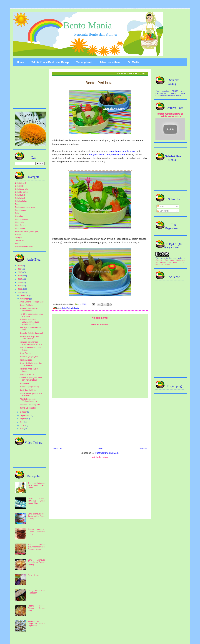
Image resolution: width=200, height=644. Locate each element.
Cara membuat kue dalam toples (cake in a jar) (36, 516)
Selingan (19, 237)
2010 (20, 292)
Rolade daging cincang (29, 387)
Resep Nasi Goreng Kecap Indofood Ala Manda (36, 485)
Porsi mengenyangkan (29, 357)
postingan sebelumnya (123, 151)
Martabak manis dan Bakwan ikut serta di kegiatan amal (29, 322)
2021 (20, 266)
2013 (20, 282)
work (163, 258)
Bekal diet (19, 186)
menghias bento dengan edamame (107, 154)
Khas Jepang (21, 225)
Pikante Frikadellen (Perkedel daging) (28, 400)
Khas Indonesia (22, 219)
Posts (161, 206)
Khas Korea (20, 228)
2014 (20, 279)
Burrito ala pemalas (28, 408)
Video (17, 244)
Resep (18, 235)
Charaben (19, 216)
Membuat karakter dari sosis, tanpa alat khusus (31, 343)
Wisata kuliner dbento (24, 247)
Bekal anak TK (21, 183)
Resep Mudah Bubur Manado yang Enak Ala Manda (36, 547)
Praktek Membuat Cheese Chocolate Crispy (36, 532)
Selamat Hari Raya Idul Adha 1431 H (29, 338)
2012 (20, 286)
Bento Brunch (25, 353)
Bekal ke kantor (22, 192)
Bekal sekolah (21, 201)
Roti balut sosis (26, 360)
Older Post (143, 448)
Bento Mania (88, 25)
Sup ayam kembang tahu (30, 405)
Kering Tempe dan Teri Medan (36, 592)
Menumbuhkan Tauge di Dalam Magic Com (36, 624)
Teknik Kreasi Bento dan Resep (50, 62)
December (25, 295)
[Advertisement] (100, 422)
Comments (163, 211)
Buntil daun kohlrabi (28, 390)
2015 (20, 276)
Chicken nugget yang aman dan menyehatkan (31, 379)
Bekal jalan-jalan (22, 189)
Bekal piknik (20, 198)
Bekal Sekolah (68, 308)
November (25, 299)
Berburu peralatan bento (25, 207)
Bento (76, 308)
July (22, 422)
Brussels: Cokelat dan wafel (31, 333)
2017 (20, 269)
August (23, 419)
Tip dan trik (20, 240)
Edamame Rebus (27, 374)
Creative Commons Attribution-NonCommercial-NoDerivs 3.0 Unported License (170, 262)
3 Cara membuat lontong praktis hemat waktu (170, 115)
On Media (133, 62)
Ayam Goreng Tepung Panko (32, 302)
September (25, 415)
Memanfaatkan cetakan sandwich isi (29, 310)
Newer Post (58, 448)
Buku (17, 213)
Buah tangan (20, 210)
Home (20, 62)
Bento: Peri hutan (27, 305)
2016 (20, 272)
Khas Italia (20, 222)
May (22, 429)
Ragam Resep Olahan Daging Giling (36, 608)
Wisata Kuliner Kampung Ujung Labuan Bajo (36, 501)
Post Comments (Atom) (107, 453)
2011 (20, 289)
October (24, 412)
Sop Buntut (24, 383)
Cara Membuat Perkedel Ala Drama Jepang (36, 562)
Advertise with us (110, 62)
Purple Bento (33, 575)
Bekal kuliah (20, 195)
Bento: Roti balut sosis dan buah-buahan (31, 364)
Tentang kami (84, 62)
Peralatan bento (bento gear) (27, 231)
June (22, 425)
